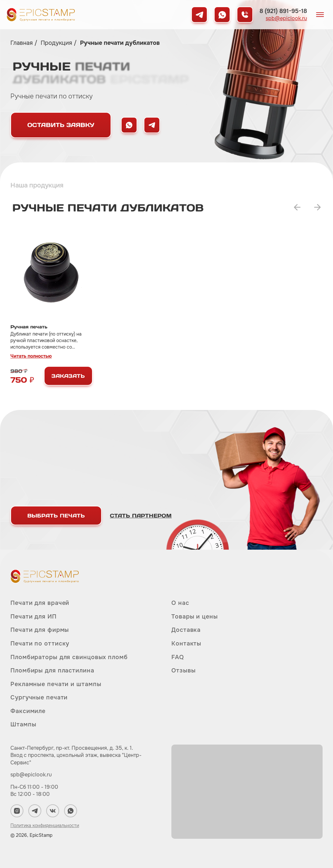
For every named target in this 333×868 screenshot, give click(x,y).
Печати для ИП (33, 617)
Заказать (68, 376)
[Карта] (247, 792)
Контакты (186, 644)
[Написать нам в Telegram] (152, 125)
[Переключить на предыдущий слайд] (297, 207)
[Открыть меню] (320, 15)
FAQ (178, 657)
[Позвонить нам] (245, 15)
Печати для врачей (40, 603)
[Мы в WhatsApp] (222, 15)
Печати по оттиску (40, 644)
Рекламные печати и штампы (56, 684)
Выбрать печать (56, 516)
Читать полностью (31, 356)
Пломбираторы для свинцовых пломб (69, 657)
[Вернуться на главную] (41, 15)
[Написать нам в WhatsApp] (129, 125)
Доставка (186, 630)
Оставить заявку (61, 125)
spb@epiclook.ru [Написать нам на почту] (286, 19)
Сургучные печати (39, 697)
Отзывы (183, 670)
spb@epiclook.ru (31, 775)
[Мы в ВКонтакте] (53, 811)
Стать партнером (141, 516)
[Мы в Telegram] (199, 15)
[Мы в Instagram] (17, 811)
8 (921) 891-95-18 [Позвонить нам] (283, 11)
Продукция (57, 43)
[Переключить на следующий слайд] (317, 207)
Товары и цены (195, 617)
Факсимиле (28, 711)
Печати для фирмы (40, 630)
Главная (22, 43)
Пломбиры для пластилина (52, 670)
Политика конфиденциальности (45, 825)
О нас (180, 603)
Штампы (23, 724)
